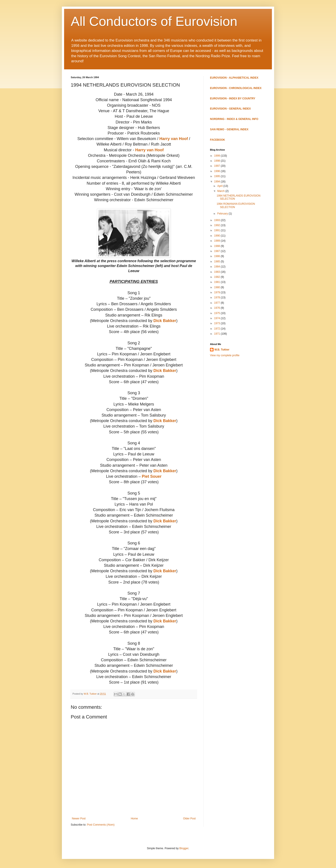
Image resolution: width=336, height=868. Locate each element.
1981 (218, 282)
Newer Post (79, 819)
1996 (218, 171)
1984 (218, 267)
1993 (218, 220)
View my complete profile (225, 355)
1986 (218, 256)
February (223, 214)
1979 (218, 292)
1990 (218, 236)
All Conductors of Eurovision (154, 21)
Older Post (189, 819)
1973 (218, 323)
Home (134, 819)
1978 (218, 298)
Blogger (184, 848)
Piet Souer (152, 476)
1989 (218, 241)
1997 (218, 166)
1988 (218, 246)
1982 (218, 277)
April (220, 186)
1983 (218, 272)
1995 (218, 176)
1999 (218, 156)
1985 (218, 262)
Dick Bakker (165, 321)
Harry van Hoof (174, 139)
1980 (218, 287)
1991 (218, 230)
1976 (218, 308)
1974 (218, 318)
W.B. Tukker (222, 350)
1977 (218, 303)
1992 (218, 225)
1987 (218, 251)
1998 (218, 161)
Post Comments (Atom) (101, 825)
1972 (218, 329)
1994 (218, 182)
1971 (218, 334)
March (221, 191)
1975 (218, 313)
